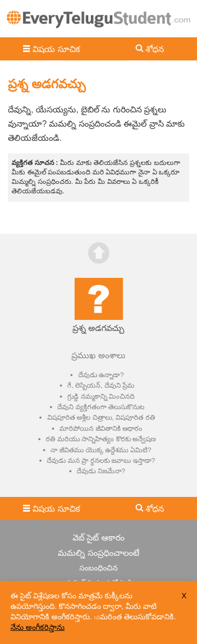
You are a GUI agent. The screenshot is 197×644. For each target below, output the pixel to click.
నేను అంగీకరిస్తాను (38, 627)
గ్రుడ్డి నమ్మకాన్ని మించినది (101, 396)
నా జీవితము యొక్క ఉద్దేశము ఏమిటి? (101, 450)
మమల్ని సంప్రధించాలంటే (98, 553)
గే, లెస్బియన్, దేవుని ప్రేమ (101, 385)
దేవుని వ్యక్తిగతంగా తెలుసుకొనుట (101, 407)
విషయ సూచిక (56, 49)
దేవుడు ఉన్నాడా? (101, 375)
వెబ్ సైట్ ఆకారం (98, 538)
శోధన (155, 49)
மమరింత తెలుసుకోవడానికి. (135, 617)
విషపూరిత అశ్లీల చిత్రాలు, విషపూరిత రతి (101, 417)
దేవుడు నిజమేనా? (101, 471)
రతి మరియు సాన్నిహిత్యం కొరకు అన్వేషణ (101, 439)
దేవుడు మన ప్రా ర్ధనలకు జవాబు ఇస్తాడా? (101, 460)
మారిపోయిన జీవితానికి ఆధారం (101, 428)
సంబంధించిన (98, 568)
